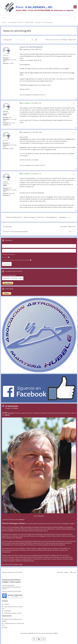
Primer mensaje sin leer (52, 40)
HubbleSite (7, 611)
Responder (9, 40)
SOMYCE (7, 604)
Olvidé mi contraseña (8, 254)
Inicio (5, 22)
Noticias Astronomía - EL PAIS (13, 613)
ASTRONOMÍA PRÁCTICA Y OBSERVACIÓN (21, 22)
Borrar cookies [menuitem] (64, 572)
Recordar (6, 257)
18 (9, 58)
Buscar (32, 40)
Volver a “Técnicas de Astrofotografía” (17, 232)
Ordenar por (47, 217)
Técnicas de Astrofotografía (44, 22)
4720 (10, 117)
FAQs (6, 627)
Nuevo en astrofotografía (17, 31)
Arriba (74, 572)
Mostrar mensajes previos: (21, 217)
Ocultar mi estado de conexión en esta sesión (17, 260)
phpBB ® (30, 633)
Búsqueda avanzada (36, 40)
